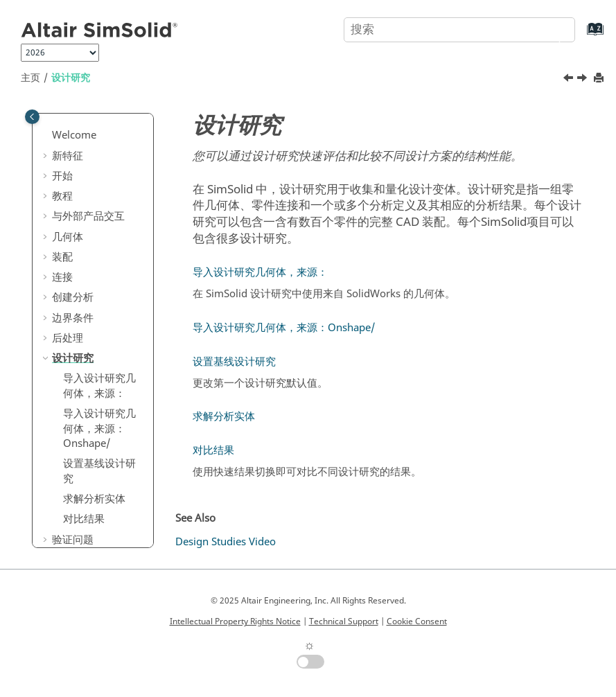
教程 (62, 196)
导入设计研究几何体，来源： (99, 386)
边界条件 (73, 318)
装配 (62, 257)
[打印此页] (600, 79)
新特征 (68, 156)
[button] (46, 136)
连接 (62, 277)
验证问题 (73, 540)
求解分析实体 (94, 499)
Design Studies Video (226, 542)
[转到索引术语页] (581, 36)
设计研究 (71, 78)
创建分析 (73, 297)
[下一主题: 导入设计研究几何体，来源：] (583, 80)
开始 (62, 176)
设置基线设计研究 (99, 471)
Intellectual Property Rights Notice (235, 621)
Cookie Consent (417, 621)
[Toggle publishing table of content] (32, 117)
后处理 (68, 338)
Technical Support (344, 621)
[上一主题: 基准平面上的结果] (570, 80)
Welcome (74, 135)
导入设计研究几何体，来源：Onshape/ (99, 429)
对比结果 (84, 519)
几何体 (68, 237)
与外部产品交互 (88, 216)
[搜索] (549, 28)
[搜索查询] (459, 30)
